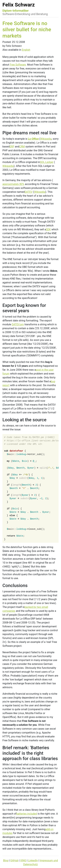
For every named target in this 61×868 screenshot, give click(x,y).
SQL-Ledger (47, 162)
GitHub (14, 860)
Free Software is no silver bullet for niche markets (27, 30)
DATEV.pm (18, 324)
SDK (48, 229)
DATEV (29, 192)
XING (23, 860)
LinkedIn (33, 860)
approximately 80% (13, 184)
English (26, 50)
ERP (12, 147)
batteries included (27, 814)
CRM (22, 147)
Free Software (18, 65)
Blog (6, 860)
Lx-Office (33, 139)
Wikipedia (46, 139)
